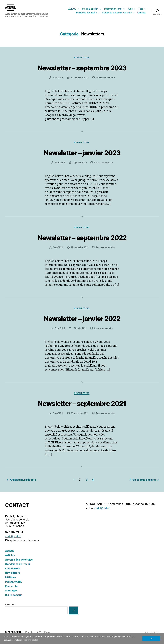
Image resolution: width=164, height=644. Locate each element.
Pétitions (11, 582)
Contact (142, 16)
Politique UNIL (14, 586)
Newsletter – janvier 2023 (82, 157)
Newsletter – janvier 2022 (82, 323)
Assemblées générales (20, 564)
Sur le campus (14, 600)
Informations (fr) (101, 9)
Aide (141, 9)
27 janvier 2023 (79, 167)
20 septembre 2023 (80, 82)
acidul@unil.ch (14, 541)
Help (80, 13)
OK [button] (151, 638)
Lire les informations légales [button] (26, 640)
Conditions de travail (18, 569)
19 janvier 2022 (79, 333)
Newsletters (82, 62)
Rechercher (10, 609)
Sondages (12, 595)
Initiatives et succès (98, 13)
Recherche (12, 591)
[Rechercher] (73, 615)
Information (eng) (124, 9)
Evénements (13, 573)
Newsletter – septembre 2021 (82, 408)
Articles (10, 560)
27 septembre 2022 (79, 252)
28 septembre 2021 (79, 418)
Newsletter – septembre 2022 (82, 242)
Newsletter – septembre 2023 (82, 72)
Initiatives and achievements (129, 13)
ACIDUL (82, 9)
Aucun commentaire (106, 82)
